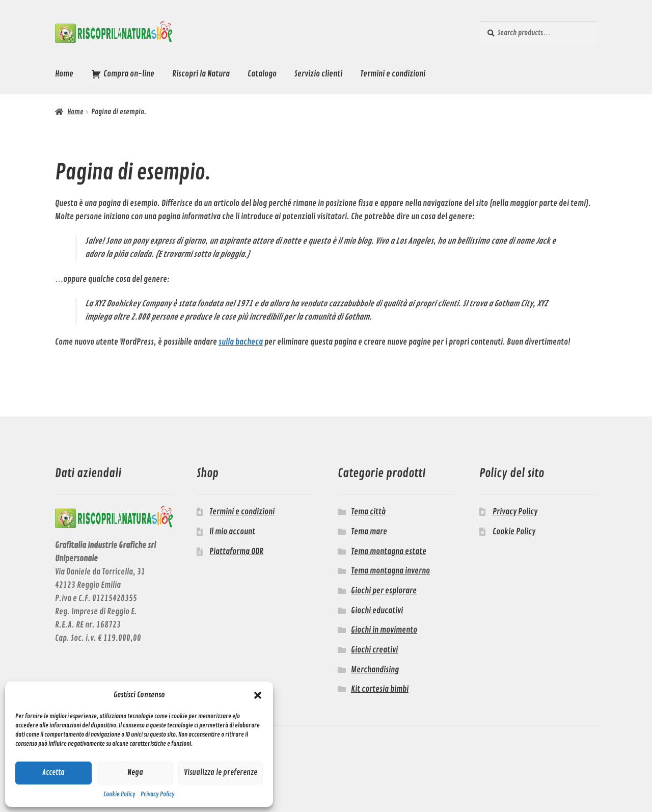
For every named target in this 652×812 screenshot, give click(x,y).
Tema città (368, 512)
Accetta (53, 772)
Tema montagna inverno (390, 571)
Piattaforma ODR (236, 552)
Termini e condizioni (393, 74)
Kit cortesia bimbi (380, 689)
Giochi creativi (374, 650)
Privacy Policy (158, 794)
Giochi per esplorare (384, 591)
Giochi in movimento (384, 630)
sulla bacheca (241, 342)
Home (64, 74)
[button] (258, 695)
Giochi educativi (377, 611)
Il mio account (232, 532)
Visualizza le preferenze (221, 772)
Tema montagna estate (389, 552)
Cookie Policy (119, 794)
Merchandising (375, 670)
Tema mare (369, 532)
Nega (135, 772)
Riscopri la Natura (201, 74)
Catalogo (262, 74)
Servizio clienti (318, 74)
